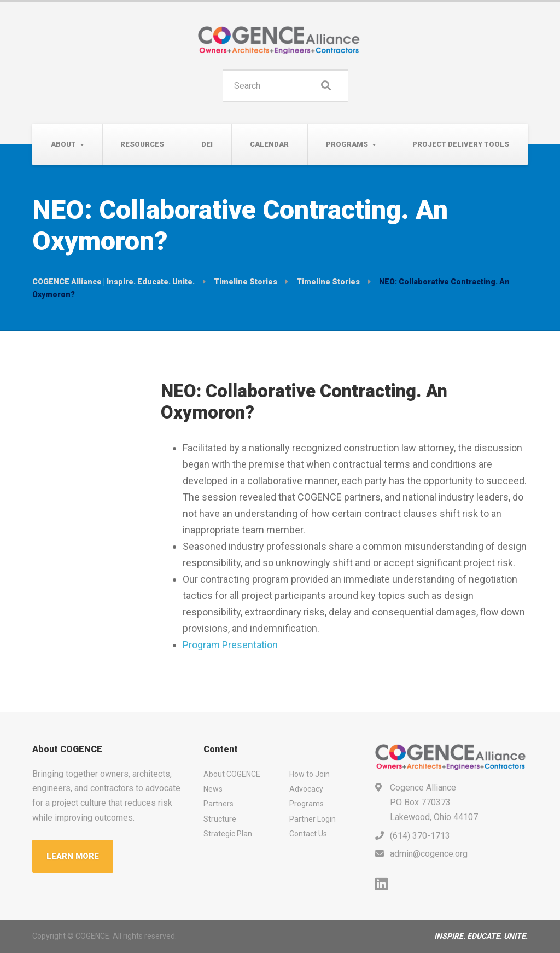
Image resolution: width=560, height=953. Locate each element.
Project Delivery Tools (461, 144)
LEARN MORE (73, 856)
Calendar (269, 144)
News (213, 789)
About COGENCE (232, 774)
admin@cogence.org (429, 854)
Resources (142, 144)
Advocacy (306, 789)
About (63, 144)
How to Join (310, 774)
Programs (347, 144)
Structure (220, 819)
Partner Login (313, 819)
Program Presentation (230, 645)
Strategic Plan (228, 834)
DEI (207, 144)
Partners (218, 804)
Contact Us (308, 834)
